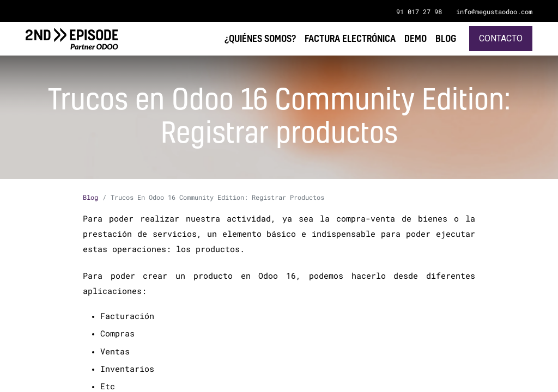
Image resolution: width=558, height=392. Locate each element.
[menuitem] (446, 38)
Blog (90, 197)
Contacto (501, 38)
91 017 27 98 (419, 11)
